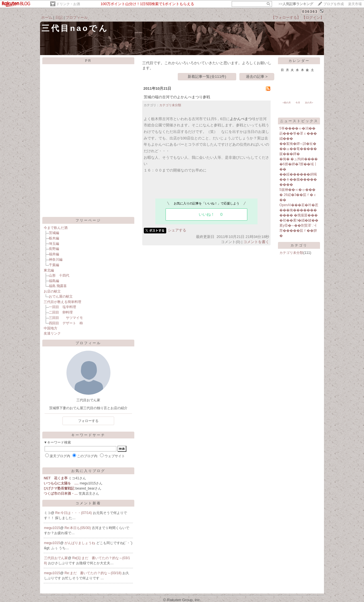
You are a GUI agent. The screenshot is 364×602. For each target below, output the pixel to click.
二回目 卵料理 (61, 312)
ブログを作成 (334, 4)
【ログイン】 (313, 17)
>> (296, 4)
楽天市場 (355, 4)
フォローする (88, 421)
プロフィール (77, 17)
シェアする (177, 230)
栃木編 (54, 238)
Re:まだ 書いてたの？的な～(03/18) (93, 573)
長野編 (54, 249)
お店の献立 (52, 291)
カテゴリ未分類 (170, 105)
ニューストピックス (299, 121)
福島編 (54, 281)
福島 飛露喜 (58, 286)
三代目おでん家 (56, 558)
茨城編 (54, 233)
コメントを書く (256, 242)
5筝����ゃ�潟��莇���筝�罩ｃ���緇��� (298, 133)
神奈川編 (56, 260)
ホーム (47, 17)
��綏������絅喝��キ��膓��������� (298, 179)
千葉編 (54, 265)
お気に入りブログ (88, 471)
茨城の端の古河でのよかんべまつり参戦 (177, 97)
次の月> (309, 103)
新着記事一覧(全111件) (207, 77)
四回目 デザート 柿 (66, 323)
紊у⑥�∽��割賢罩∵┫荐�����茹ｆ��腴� (298, 231)
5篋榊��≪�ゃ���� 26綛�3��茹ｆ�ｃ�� (298, 195)
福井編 (54, 254)
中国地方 (51, 328)
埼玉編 (54, 244)
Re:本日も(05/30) (78, 528)
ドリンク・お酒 (68, 4)
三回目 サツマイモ (66, 318)
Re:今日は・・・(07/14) (74, 513)
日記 (59, 17)
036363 (310, 12)
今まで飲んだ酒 (56, 228)
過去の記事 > (257, 77)
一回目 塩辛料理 (62, 307)
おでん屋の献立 (61, 296)
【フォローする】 (286, 17)
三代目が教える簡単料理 (62, 302)
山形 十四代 (59, 275)
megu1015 (52, 528)
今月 (298, 103)
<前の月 (287, 103)
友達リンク (52, 333)
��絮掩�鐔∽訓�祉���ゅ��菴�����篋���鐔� (298, 149)
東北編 (49, 270)
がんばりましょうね (80, 543)
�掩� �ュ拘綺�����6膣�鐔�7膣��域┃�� (299, 164)
